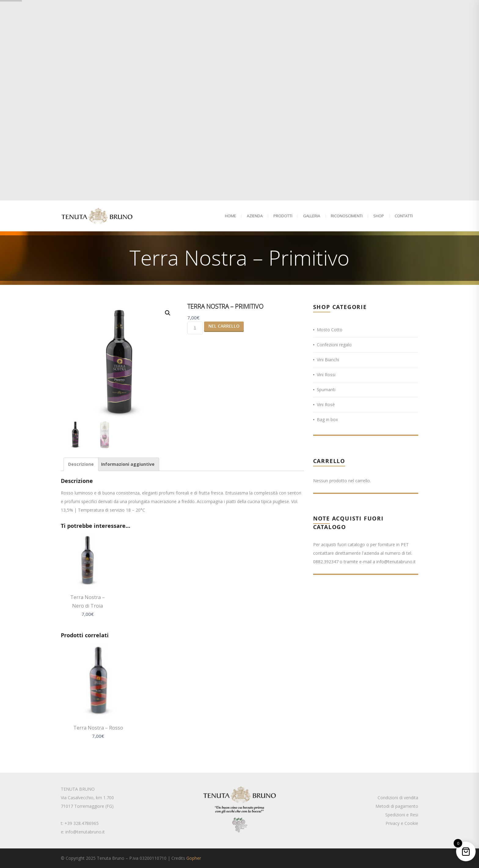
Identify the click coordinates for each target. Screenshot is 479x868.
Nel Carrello (224, 326)
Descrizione (81, 464)
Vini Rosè (326, 405)
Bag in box (327, 419)
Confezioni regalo (334, 345)
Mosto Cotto (330, 330)
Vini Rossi (326, 375)
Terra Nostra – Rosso (98, 728)
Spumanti (326, 390)
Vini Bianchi (328, 360)
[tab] (81, 464)
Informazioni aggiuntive (128, 464)
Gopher (194, 858)
